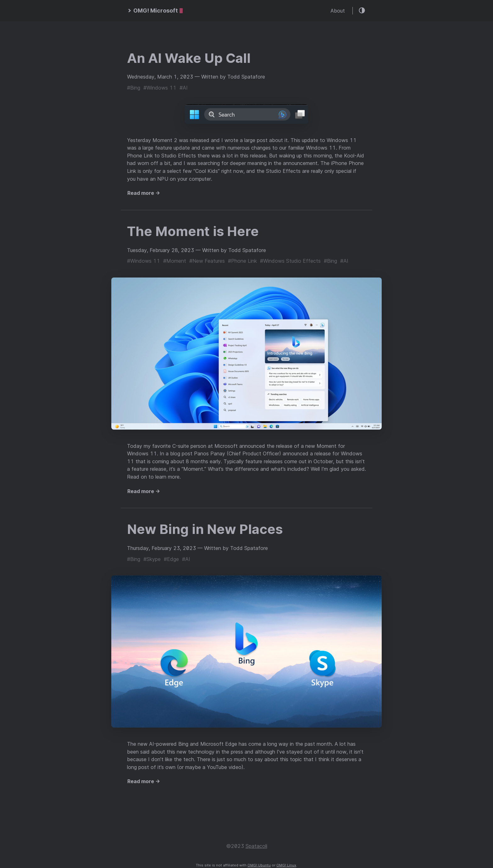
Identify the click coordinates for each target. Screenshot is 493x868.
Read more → (144, 193)
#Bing (134, 88)
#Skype (152, 559)
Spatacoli (256, 846)
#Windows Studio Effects (290, 261)
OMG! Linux (286, 865)
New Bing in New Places (205, 529)
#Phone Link (242, 261)
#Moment (175, 261)
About (338, 11)
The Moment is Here (193, 231)
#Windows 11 (160, 88)
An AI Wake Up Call (189, 58)
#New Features (207, 261)
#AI (184, 88)
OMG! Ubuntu (259, 865)
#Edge (171, 559)
